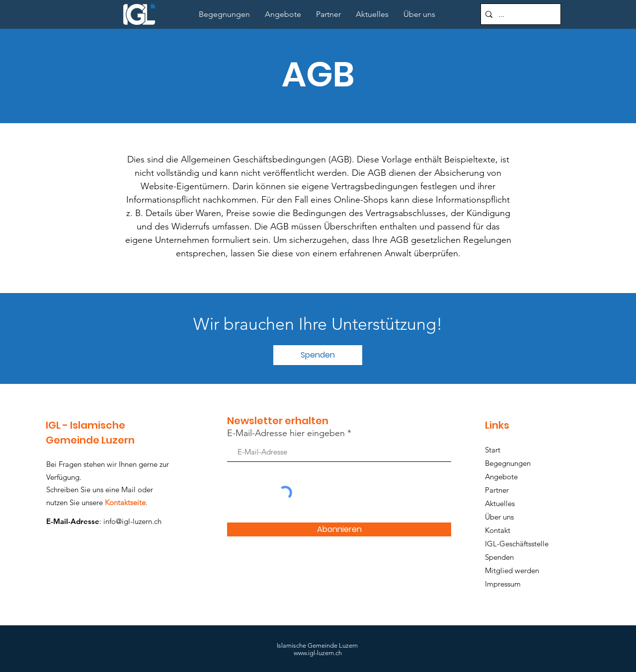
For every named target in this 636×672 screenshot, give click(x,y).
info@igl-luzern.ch (132, 521)
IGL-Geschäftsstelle (517, 544)
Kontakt (498, 530)
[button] (318, 355)
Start (493, 450)
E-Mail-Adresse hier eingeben (286, 433)
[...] (519, 14)
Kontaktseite (125, 502)
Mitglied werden (512, 570)
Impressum (503, 584)
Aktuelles (500, 503)
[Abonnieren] (339, 529)
